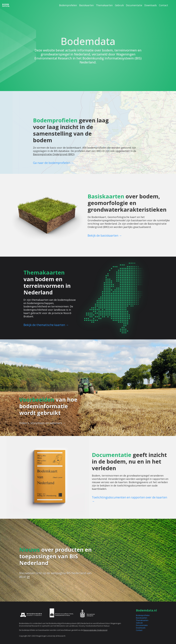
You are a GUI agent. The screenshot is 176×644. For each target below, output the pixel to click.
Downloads (151, 5)
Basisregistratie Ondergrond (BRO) (54, 154)
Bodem (6, 5)
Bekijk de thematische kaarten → (46, 325)
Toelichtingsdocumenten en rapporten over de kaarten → (129, 499)
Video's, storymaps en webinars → (42, 423)
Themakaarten (104, 5)
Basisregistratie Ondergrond (95, 630)
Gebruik (119, 5)
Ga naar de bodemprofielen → (53, 163)
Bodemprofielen (68, 5)
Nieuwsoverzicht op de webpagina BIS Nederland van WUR (55, 575)
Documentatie (134, 5)
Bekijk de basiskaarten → (105, 235)
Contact (163, 5)
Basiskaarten (86, 5)
